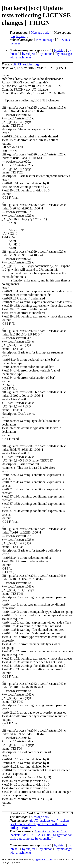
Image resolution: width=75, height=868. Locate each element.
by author (46, 54)
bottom (21, 36)
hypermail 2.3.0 (43, 859)
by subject (29, 54)
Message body (40, 33)
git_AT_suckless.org (26, 64)
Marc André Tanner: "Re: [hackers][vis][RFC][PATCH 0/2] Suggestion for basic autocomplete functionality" (41, 835)
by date (59, 50)
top (13, 36)
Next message (45, 40)
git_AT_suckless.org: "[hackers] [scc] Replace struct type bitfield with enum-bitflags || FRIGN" (40, 824)
